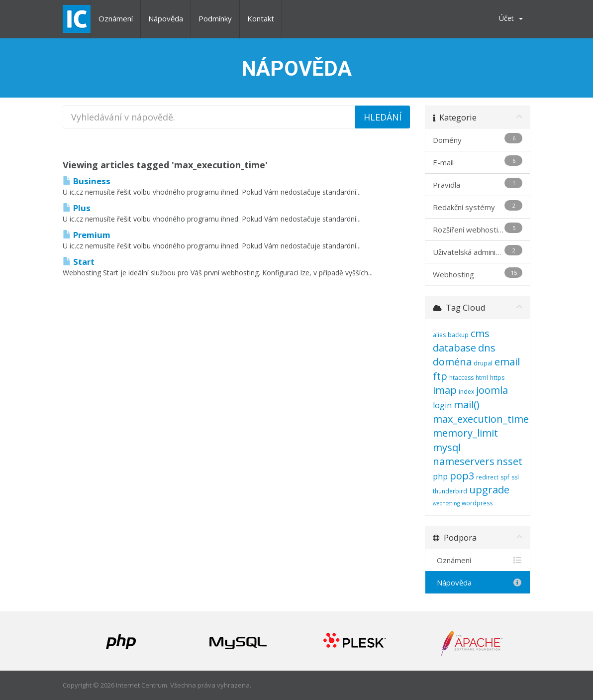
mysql (447, 447)
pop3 (462, 476)
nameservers (464, 461)
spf (505, 477)
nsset (509, 461)
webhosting (446, 503)
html (482, 378)
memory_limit (465, 433)
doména (452, 362)
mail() (467, 405)
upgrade (489, 490)
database (454, 348)
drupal (483, 363)
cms (480, 333)
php (440, 476)
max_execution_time (481, 419)
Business (87, 181)
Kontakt (261, 18)
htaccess (461, 378)
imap (445, 390)
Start (79, 262)
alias (439, 335)
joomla (492, 390)
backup (458, 335)
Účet (511, 18)
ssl (515, 477)
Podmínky (215, 18)
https (497, 378)
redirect (487, 477)
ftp (440, 376)
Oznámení (116, 18)
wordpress (477, 503)
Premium (87, 235)
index (466, 392)
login (442, 405)
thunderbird (450, 491)
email (507, 362)
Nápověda (166, 18)
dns (487, 348)
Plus (77, 208)
